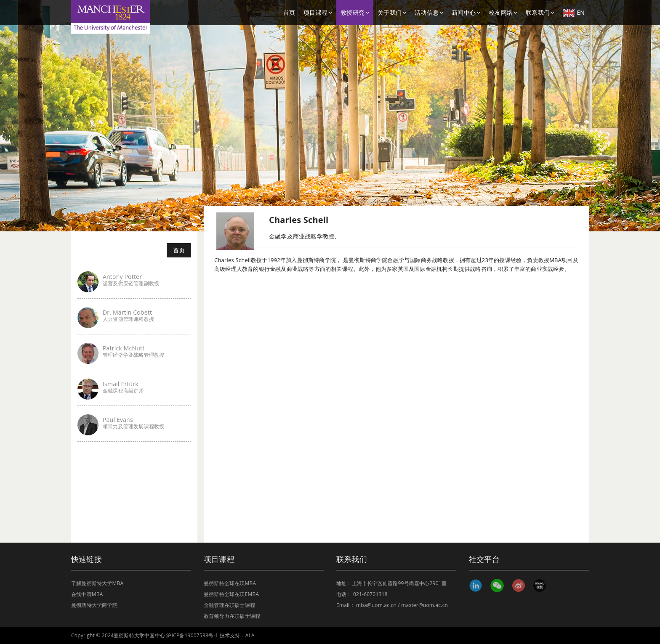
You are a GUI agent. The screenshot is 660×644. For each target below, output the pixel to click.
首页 (289, 12)
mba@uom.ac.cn (376, 605)
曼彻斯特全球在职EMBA (231, 594)
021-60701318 (370, 594)
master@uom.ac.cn (424, 605)
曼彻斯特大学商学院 (94, 605)
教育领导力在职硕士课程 (232, 616)
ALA (250, 635)
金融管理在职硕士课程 (229, 605)
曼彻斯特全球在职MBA (230, 583)
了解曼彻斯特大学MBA (97, 583)
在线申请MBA (87, 594)
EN (574, 13)
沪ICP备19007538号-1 (192, 635)
